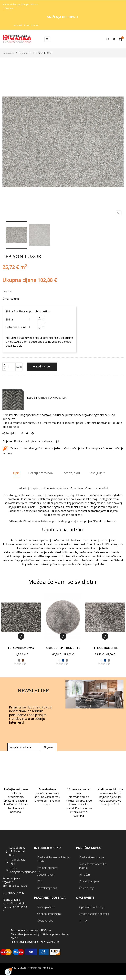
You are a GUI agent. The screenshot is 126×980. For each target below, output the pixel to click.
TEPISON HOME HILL (105, 648)
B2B (40, 881)
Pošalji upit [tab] (97, 473)
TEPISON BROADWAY (21, 648)
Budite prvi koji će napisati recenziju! (37, 441)
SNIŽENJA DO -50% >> (63, 17)
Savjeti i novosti (31, 4)
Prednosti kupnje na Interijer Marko (54, 859)
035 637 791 (32, 25)
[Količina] (9, 367)
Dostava (9, 8)
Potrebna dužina (16, 327)
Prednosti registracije (92, 857)
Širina (9, 319)
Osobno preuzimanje (49, 914)
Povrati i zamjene (89, 881)
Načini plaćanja (46, 907)
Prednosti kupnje (11, 4)
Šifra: (6, 299)
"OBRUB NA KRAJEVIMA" (52, 398)
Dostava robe (45, 921)
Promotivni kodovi (48, 868)
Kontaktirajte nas (47, 888)
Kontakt (18, 25)
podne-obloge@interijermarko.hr (25, 870)
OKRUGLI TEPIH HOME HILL (63, 648)
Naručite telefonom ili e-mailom (93, 866)
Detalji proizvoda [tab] (41, 473)
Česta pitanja (87, 888)
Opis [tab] (16, 473)
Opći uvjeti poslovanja (92, 907)
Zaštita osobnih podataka (94, 914)
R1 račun (84, 875)
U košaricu (42, 367)
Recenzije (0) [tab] (71, 473)
